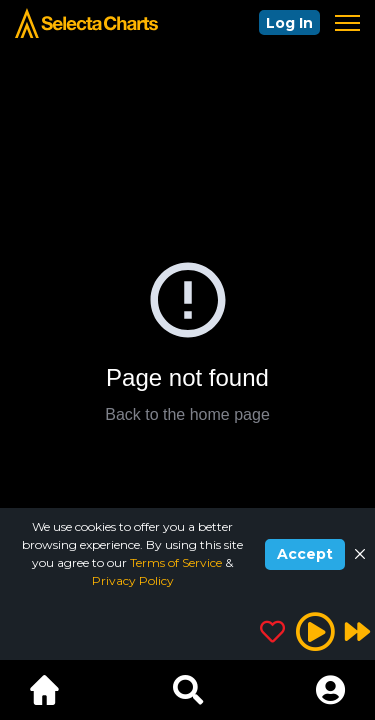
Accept (305, 554)
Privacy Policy (133, 580)
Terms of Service (177, 562)
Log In (289, 23)
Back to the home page (187, 414)
